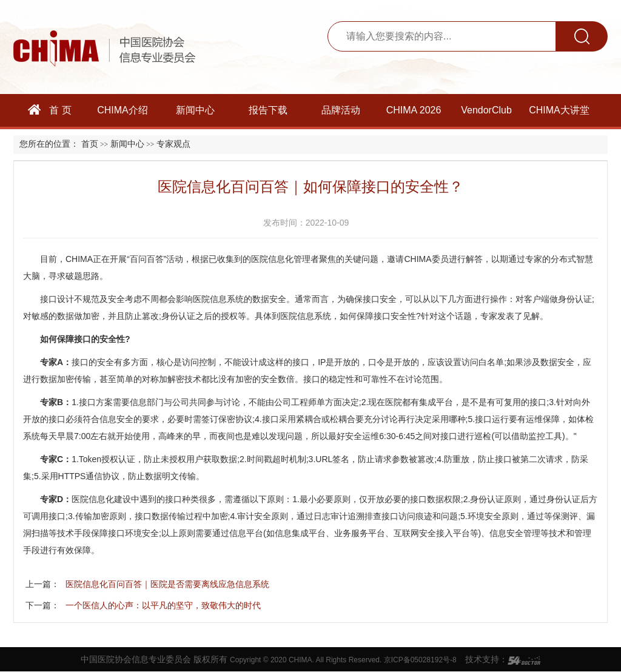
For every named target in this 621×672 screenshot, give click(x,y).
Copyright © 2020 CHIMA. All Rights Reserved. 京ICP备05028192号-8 (343, 660)
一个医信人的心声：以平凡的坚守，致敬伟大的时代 (163, 605)
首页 (90, 144)
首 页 (50, 110)
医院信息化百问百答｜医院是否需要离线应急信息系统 (167, 584)
